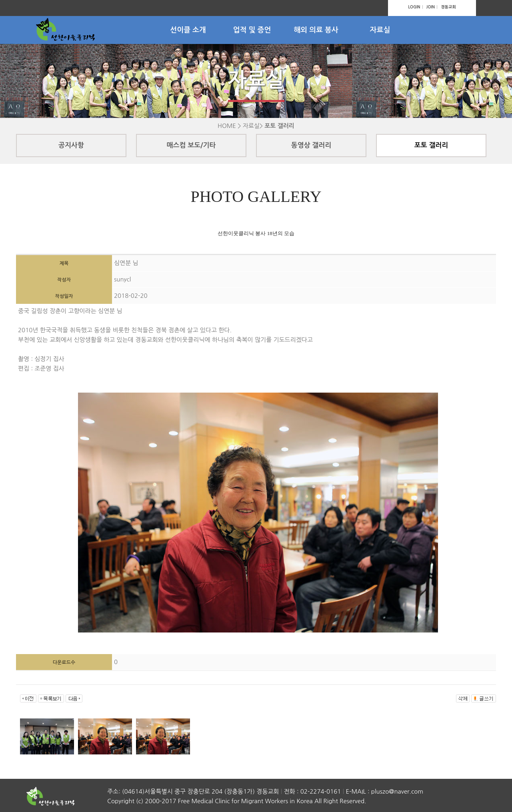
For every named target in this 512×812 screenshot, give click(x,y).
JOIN (431, 7)
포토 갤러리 (431, 145)
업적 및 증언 (252, 30)
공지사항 (71, 145)
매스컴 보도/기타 (191, 145)
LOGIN (414, 7)
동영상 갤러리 (311, 145)
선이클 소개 (188, 30)
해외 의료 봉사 (316, 30)
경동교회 (448, 7)
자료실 (380, 30)
